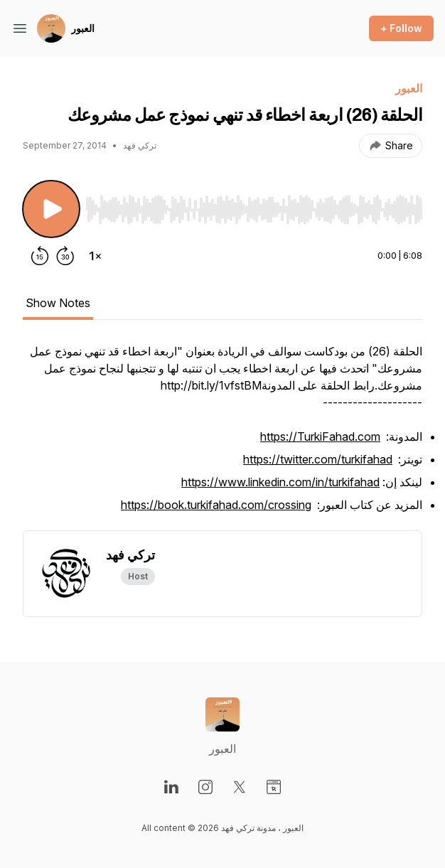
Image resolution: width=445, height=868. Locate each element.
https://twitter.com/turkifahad (318, 459)
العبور (83, 28)
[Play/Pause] (51, 209)
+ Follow (401, 28)
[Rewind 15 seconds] (40, 256)
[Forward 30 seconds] (65, 256)
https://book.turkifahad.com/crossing (216, 505)
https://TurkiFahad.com (320, 436)
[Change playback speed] (95, 256)
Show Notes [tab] (58, 303)
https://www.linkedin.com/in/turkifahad (280, 482)
